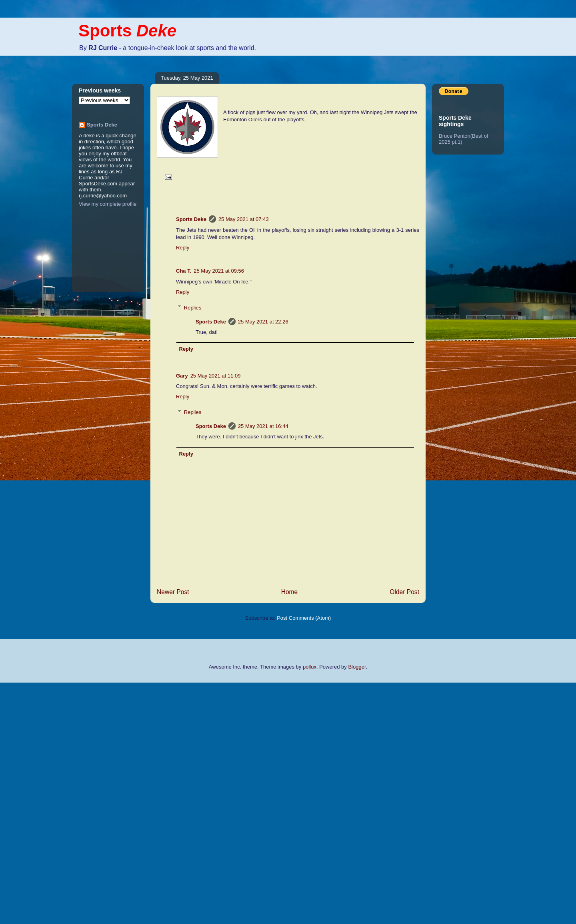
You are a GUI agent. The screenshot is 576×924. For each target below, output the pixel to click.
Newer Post (173, 592)
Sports (127, 31)
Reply (183, 248)
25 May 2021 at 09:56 (219, 271)
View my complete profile (108, 204)
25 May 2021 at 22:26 (263, 322)
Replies (193, 307)
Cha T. (184, 271)
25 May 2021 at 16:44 (263, 426)
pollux (310, 667)
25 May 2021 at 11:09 (216, 376)
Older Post (404, 592)
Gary (182, 376)
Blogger (357, 667)
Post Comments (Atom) (304, 618)
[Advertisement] (32, 802)
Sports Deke (191, 219)
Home (290, 592)
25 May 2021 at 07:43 (244, 219)
